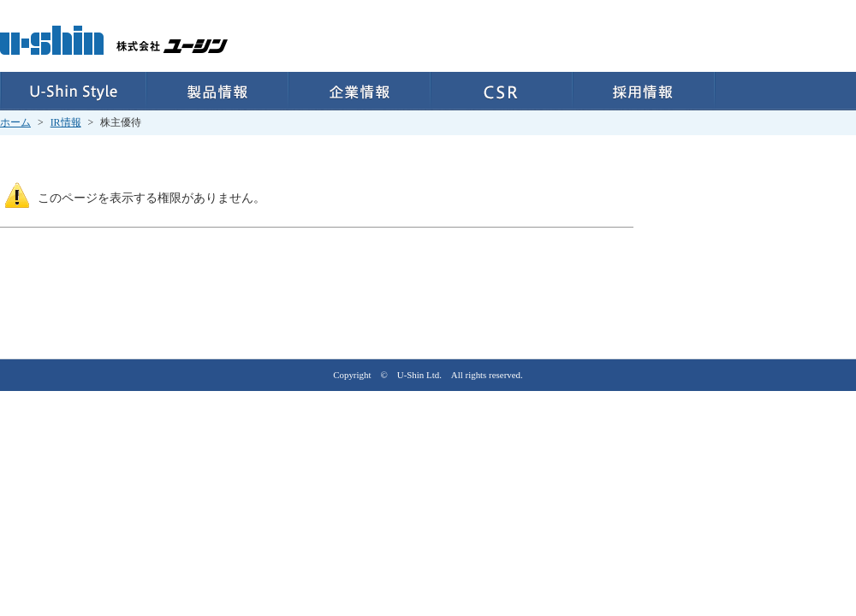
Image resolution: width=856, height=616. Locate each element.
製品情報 (217, 91)
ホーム (15, 122)
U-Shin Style (73, 91)
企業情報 (360, 91)
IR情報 (66, 122)
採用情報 (644, 91)
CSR (502, 91)
